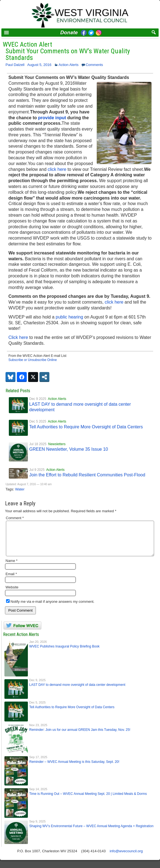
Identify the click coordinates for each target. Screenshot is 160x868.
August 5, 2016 (39, 65)
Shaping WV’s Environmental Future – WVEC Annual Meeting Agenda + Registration (91, 833)
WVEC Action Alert (27, 44)
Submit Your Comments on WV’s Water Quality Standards (68, 54)
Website (12, 594)
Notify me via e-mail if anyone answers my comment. (50, 608)
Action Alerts (68, 65)
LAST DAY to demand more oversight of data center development (77, 691)
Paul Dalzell (15, 65)
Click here (18, 337)
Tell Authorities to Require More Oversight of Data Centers (86, 427)
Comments (94, 65)
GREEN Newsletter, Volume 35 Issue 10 (69, 449)
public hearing (70, 317)
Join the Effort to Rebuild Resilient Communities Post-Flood (87, 475)
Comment (15, 518)
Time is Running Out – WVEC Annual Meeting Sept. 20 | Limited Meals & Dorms (88, 800)
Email (11, 581)
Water (20, 489)
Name (11, 567)
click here (57, 169)
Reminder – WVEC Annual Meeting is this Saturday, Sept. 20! (74, 768)
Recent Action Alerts (21, 641)
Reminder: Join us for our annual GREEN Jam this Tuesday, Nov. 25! (80, 736)
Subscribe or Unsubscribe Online (32, 360)
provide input (52, 118)
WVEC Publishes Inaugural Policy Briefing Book (64, 653)
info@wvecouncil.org (126, 858)
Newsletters (57, 444)
